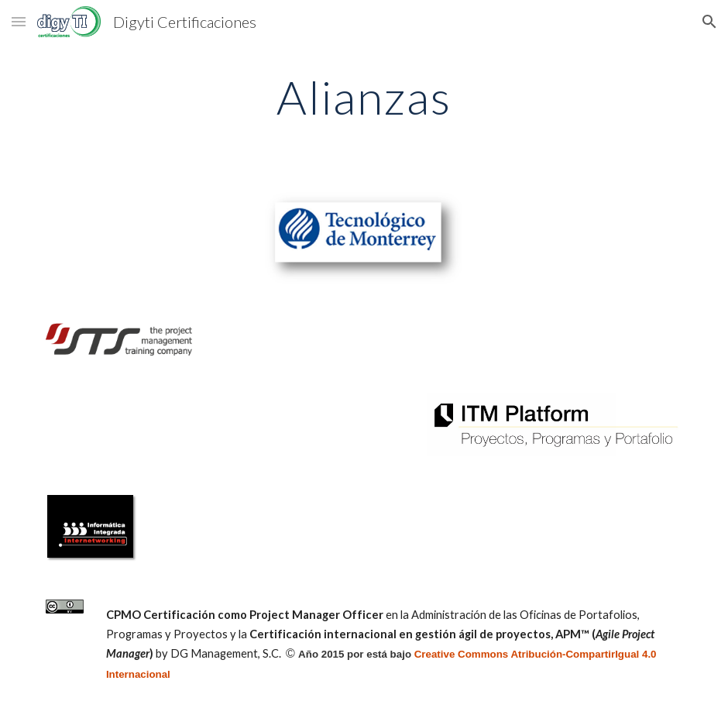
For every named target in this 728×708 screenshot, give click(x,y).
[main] (364, 97)
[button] (19, 21)
